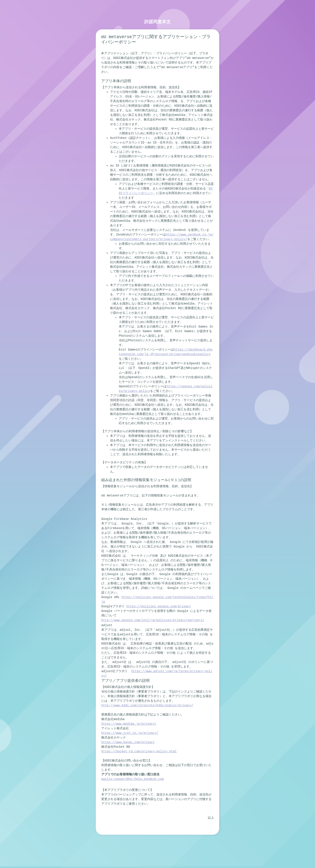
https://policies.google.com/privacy (159, 606)
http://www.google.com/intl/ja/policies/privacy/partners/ (153, 620)
